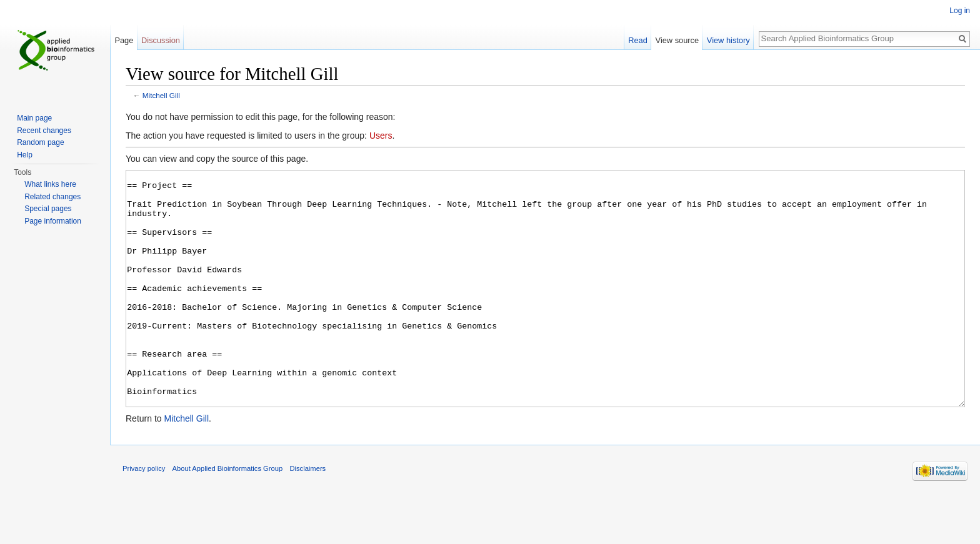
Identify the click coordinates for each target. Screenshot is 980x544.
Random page (40, 142)
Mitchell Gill (161, 95)
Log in (960, 11)
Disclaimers (307, 515)
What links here (50, 184)
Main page (34, 118)
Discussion (161, 40)
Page (124, 40)
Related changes (52, 197)
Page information (53, 221)
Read (638, 40)
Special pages (48, 209)
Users (381, 136)
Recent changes (44, 131)
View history (728, 40)
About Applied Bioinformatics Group (228, 515)
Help (25, 155)
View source (677, 40)
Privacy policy (144, 515)
